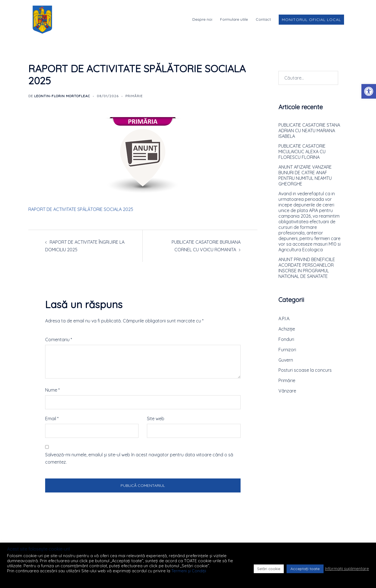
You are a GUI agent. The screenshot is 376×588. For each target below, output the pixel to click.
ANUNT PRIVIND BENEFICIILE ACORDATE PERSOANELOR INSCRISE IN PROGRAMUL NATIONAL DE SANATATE (307, 268)
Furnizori (287, 350)
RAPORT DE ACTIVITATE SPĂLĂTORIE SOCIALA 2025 (81, 209)
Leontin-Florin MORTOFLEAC (62, 96)
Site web (156, 419)
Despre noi (202, 19)
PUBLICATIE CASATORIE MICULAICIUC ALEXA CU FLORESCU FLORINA (302, 152)
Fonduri (286, 339)
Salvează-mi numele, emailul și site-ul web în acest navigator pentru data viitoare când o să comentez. (139, 458)
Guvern (286, 360)
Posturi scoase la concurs (305, 370)
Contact (263, 19)
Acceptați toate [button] (305, 569)
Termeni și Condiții (189, 571)
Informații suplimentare (347, 569)
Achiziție (287, 329)
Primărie (134, 96)
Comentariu (59, 340)
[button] (369, 91)
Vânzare (287, 391)
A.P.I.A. (284, 319)
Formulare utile (234, 19)
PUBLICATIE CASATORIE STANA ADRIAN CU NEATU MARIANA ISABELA (309, 131)
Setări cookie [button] (269, 569)
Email (52, 419)
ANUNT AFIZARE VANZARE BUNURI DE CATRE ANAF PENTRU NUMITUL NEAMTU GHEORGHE (305, 175)
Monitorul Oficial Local (311, 20)
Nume (52, 390)
